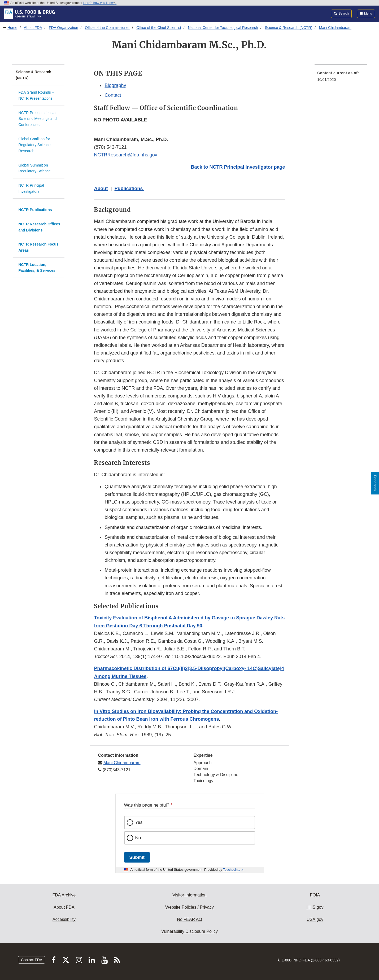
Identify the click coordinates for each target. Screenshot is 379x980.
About (101, 189)
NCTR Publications (35, 210)
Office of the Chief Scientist (159, 28)
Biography (115, 85)
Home (12, 28)
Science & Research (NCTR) (288, 28)
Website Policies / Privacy (189, 907)
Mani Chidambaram (335, 28)
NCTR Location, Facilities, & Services (37, 268)
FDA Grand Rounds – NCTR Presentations (36, 95)
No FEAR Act (189, 919)
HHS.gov (315, 907)
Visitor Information (189, 895)
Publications (129, 189)
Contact (113, 95)
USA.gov (315, 919)
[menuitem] (341, 78)
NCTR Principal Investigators (31, 188)
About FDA (33, 28)
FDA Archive (64, 895)
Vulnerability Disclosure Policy (189, 931)
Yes (139, 822)
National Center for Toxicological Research (223, 28)
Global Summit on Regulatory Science (35, 168)
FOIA (315, 895)
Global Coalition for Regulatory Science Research (35, 145)
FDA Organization (64, 28)
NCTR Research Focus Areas (39, 247)
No (138, 838)
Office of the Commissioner (107, 28)
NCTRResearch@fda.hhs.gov (125, 155)
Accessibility (64, 919)
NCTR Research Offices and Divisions (39, 227)
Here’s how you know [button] (100, 3)
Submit (137, 857)
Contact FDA (32, 960)
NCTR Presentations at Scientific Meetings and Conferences (38, 119)
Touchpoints (232, 870)
